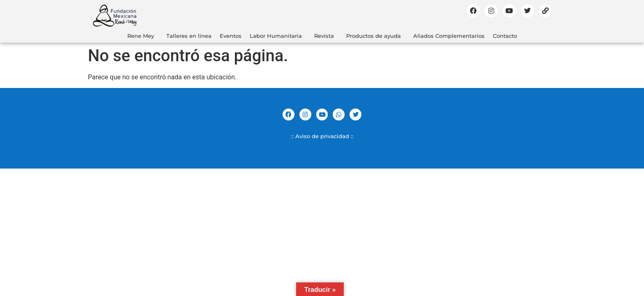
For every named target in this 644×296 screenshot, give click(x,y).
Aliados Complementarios (449, 36)
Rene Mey (141, 36)
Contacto (505, 36)
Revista (324, 36)
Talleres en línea (189, 36)
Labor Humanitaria (276, 36)
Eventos (231, 36)
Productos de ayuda (374, 36)
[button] (143, 36)
